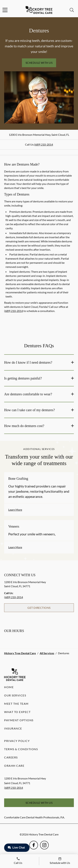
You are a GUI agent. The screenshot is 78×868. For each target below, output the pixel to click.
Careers (11, 757)
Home (9, 687)
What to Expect (17, 712)
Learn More (15, 510)
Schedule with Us (39, 63)
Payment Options (19, 720)
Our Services (15, 695)
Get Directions (39, 608)
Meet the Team (16, 704)
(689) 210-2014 (44, 144)
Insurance (13, 728)
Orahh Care (14, 766)
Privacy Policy (17, 741)
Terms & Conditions (21, 749)
